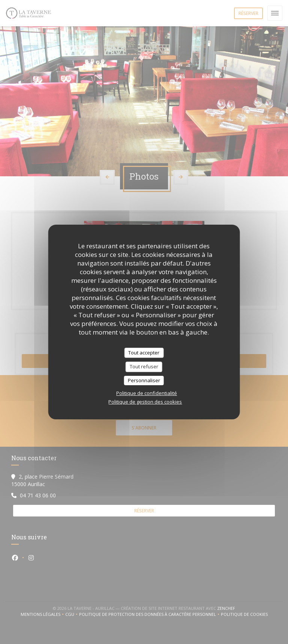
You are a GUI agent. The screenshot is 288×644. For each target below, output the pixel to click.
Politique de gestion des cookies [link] (145, 402)
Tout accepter (144, 353)
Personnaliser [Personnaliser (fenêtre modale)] (144, 380)
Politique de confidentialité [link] (147, 393)
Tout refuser (144, 366)
